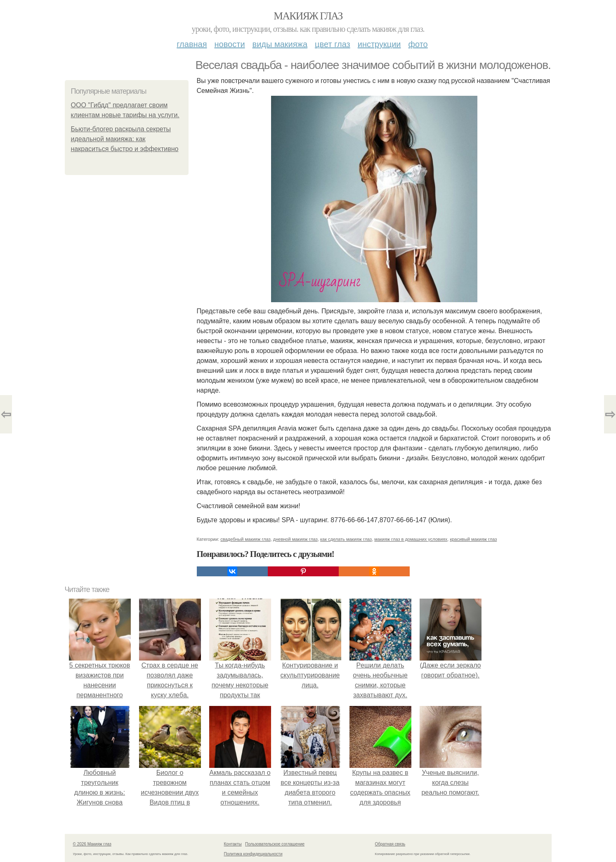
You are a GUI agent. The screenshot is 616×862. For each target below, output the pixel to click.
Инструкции (379, 44)
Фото (418, 44)
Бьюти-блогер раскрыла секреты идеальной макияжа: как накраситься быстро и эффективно (125, 139)
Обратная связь (390, 844)
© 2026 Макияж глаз (92, 844)
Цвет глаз (333, 44)
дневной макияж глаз (295, 539)
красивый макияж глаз (473, 539)
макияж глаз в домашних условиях (411, 539)
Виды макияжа (280, 44)
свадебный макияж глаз (245, 539)
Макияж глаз (308, 16)
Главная (192, 44)
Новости (230, 44)
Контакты (233, 844)
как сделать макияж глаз (346, 539)
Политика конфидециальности (253, 854)
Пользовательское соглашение (275, 844)
